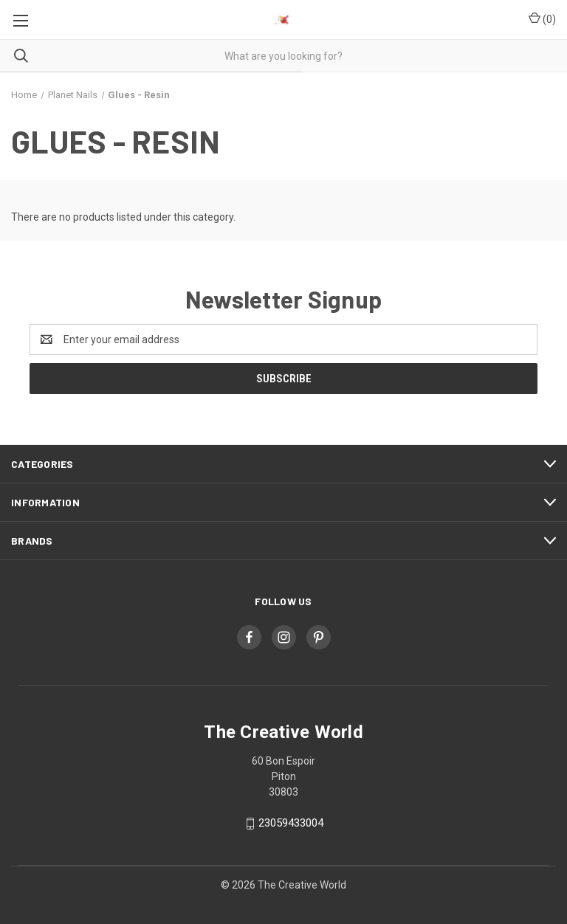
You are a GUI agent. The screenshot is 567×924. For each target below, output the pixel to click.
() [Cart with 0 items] (542, 18)
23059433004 (291, 823)
